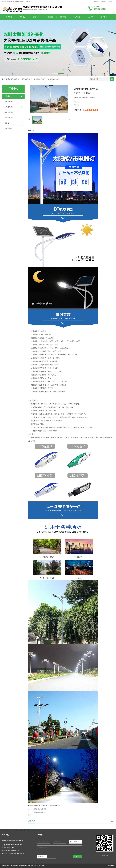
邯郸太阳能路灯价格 (54, 79)
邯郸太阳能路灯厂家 (40, 79)
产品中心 (36, 17)
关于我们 (111, 2)
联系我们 (103, 2)
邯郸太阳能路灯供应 (40, 812)
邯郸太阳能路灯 (16, 79)
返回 (30, 815)
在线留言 (96, 2)
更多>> (112, 821)
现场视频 (77, 17)
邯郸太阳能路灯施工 (40, 809)
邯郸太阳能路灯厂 (27, 79)
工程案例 (63, 17)
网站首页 (9, 17)
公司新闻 (50, 17)
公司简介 (23, 17)
